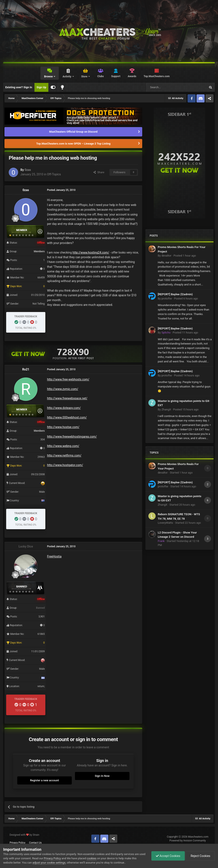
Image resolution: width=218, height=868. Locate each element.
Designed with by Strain (24, 835)
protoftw (167, 299)
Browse (49, 77)
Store (85, 77)
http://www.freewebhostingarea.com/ (72, 437)
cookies (92, 858)
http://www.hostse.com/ (63, 427)
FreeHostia (54, 556)
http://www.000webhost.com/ (67, 417)
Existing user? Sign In (19, 87)
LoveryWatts (165, 523)
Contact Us (35, 843)
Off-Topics (54, 174)
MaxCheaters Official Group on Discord (73, 132)
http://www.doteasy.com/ (64, 408)
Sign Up (41, 87)
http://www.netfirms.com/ (64, 455)
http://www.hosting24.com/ (91, 252)
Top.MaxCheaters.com (157, 76)
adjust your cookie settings (49, 863)
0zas (28, 170)
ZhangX (166, 409)
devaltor (166, 256)
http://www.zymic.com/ (63, 389)
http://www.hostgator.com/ (65, 465)
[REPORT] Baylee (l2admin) (175, 294)
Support (116, 76)
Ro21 (26, 369)
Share (99, 172)
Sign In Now (102, 776)
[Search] (166, 87)
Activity (67, 77)
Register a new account (44, 780)
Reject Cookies (200, 856)
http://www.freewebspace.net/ (67, 398)
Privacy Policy (17, 843)
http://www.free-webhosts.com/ (68, 379)
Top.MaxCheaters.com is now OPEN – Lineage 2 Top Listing (73, 144)
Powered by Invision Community (188, 841)
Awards (132, 76)
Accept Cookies (168, 856)
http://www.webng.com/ (63, 446)
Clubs (101, 76)
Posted (185, 256)
